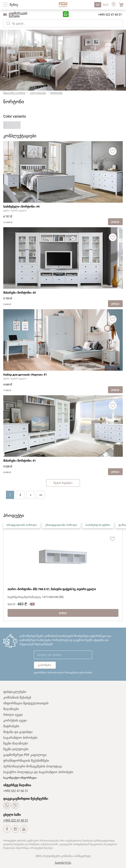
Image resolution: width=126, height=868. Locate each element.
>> (41, 495)
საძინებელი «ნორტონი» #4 (21, 207)
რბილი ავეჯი (13, 715)
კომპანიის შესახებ (17, 698)
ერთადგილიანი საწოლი (61, 525)
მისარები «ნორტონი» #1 (20, 461)
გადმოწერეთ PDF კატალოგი (25, 755)
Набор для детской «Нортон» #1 (25, 375)
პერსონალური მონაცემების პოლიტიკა (33, 766)
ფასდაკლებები (15, 692)
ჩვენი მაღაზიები (16, 743)
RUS (106, 5)
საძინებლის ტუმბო (98, 525)
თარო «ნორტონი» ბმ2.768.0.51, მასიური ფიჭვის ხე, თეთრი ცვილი (52, 589)
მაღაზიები (11, 709)
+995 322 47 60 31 (110, 15)
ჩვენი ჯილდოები (16, 749)
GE (98, 5)
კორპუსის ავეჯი (15, 720)
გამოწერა (45, 665)
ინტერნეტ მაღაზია (17, 785)
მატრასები (11, 726)
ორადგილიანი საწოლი (22, 525)
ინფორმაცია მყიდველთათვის (26, 703)
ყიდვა (115, 222)
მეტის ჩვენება (63, 483)
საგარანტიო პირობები (20, 738)
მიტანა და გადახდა (18, 732)
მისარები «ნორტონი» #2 (20, 293)
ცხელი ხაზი (12, 815)
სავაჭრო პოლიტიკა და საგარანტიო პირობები (38, 772)
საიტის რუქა (63, 863)
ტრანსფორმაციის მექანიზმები (26, 761)
